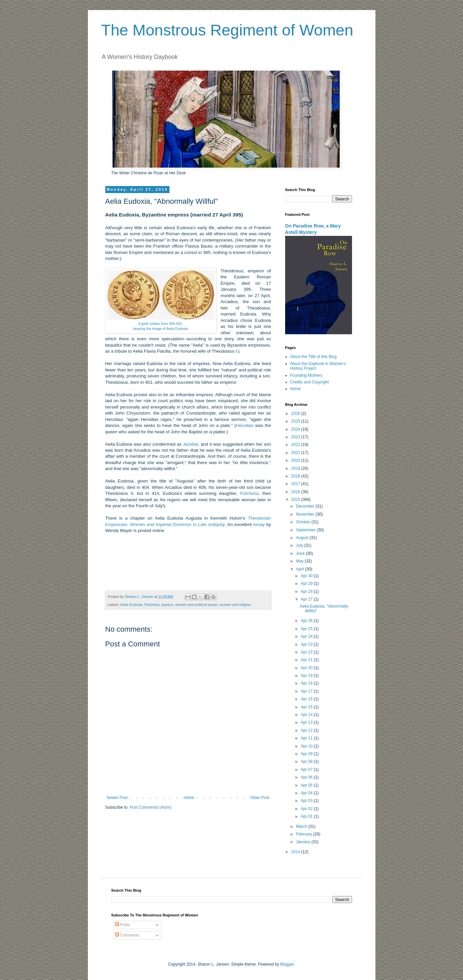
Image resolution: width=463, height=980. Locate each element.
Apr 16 (307, 699)
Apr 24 (307, 636)
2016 (296, 492)
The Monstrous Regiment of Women (227, 30)
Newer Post (117, 798)
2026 (296, 414)
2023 (296, 437)
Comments (127, 935)
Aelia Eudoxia (131, 605)
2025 (296, 421)
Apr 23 (307, 644)
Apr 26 (307, 621)
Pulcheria (249, 493)
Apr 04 (307, 793)
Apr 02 (307, 809)
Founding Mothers (306, 375)
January (304, 842)
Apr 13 (307, 722)
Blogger (287, 964)
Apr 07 (307, 770)
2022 (296, 445)
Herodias (245, 425)
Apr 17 (307, 691)
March (302, 826)
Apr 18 (307, 683)
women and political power (196, 605)
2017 (296, 484)
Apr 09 (307, 754)
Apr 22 (307, 652)
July (300, 545)
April (300, 569)
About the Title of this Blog (313, 357)
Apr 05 (307, 785)
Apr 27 (307, 599)
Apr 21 (307, 660)
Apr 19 (307, 676)
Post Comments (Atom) (151, 807)
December (306, 506)
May (300, 561)
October (304, 522)
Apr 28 (307, 592)
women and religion (235, 605)
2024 (296, 429)
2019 (296, 468)
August (303, 538)
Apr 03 (307, 801)
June (301, 553)
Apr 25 (307, 629)
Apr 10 (307, 746)
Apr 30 (307, 576)
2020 (296, 460)
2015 (296, 500)
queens (167, 605)
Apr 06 (307, 777)
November (306, 514)
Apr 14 (307, 715)
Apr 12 (307, 730)
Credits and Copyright (310, 382)
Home (189, 798)
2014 (296, 852)
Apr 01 (307, 816)
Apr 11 (307, 738)
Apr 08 (307, 762)
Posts (123, 925)
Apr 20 (307, 668)
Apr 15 (307, 707)
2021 (296, 453)
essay (259, 524)
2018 (296, 476)
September (306, 530)
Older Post (260, 798)
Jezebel (190, 444)
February (304, 834)
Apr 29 (307, 584)
